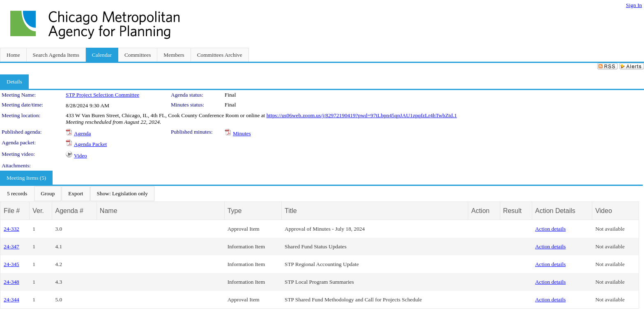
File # (12, 211)
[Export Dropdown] (76, 194)
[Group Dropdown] (48, 194)
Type (235, 211)
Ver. (38, 211)
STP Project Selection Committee (102, 95)
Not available (610, 229)
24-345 (11, 264)
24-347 (11, 247)
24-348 (11, 282)
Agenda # (69, 211)
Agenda (82, 133)
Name (109, 211)
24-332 (11, 229)
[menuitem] (17, 194)
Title (291, 211)
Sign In (634, 5)
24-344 (11, 300)
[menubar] (77, 194)
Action (480, 211)
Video (80, 156)
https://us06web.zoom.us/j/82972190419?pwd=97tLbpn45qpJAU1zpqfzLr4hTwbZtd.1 (362, 115)
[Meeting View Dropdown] (122, 194)
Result (512, 211)
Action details (550, 229)
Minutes (242, 133)
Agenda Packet (90, 144)
